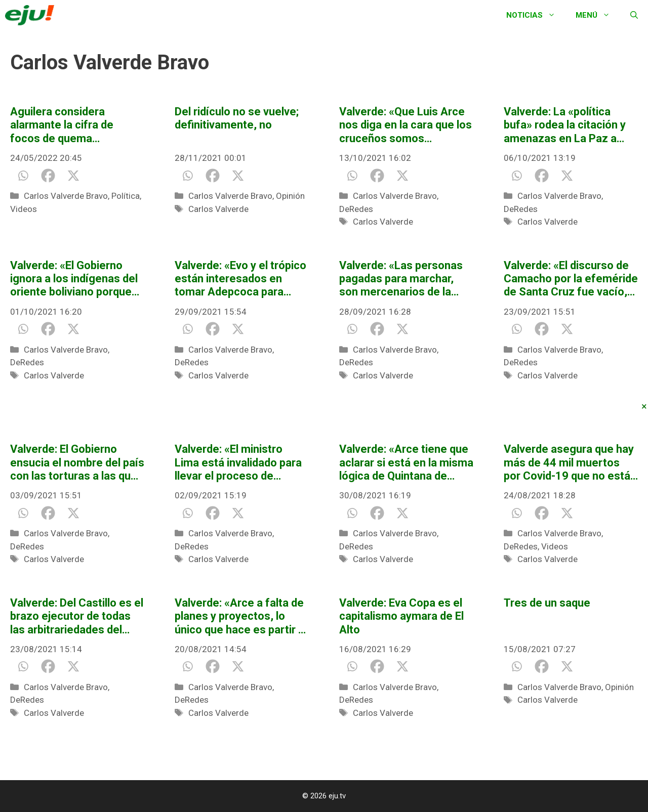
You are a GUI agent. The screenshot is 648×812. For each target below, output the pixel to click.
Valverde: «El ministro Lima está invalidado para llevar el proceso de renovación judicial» (238, 463)
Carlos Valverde (218, 209)
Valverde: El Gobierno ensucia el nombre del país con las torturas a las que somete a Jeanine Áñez (77, 463)
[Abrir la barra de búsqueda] (634, 15)
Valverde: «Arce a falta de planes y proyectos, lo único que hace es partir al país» (241, 616)
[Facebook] (48, 176)
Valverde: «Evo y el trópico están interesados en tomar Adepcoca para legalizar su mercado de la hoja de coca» (240, 279)
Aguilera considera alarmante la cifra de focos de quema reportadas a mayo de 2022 (65, 125)
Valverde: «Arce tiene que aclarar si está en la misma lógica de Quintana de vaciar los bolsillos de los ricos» (406, 463)
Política (126, 196)
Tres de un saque (547, 603)
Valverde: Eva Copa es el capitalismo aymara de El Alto (401, 616)
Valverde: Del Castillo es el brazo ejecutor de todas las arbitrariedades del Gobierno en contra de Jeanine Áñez (77, 616)
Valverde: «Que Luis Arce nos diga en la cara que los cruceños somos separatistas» (406, 125)
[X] (73, 176)
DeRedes (356, 209)
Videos (24, 209)
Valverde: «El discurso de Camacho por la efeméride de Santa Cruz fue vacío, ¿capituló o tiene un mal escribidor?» (571, 279)
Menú (598, 15)
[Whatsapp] (23, 176)
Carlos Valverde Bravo (66, 196)
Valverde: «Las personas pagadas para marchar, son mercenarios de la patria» (401, 279)
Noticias (536, 15)
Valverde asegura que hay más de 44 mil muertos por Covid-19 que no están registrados (570, 463)
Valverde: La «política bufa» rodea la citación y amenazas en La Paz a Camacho (565, 125)
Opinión (290, 196)
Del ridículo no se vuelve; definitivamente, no (237, 118)
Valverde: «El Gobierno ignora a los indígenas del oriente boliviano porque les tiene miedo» (74, 279)
